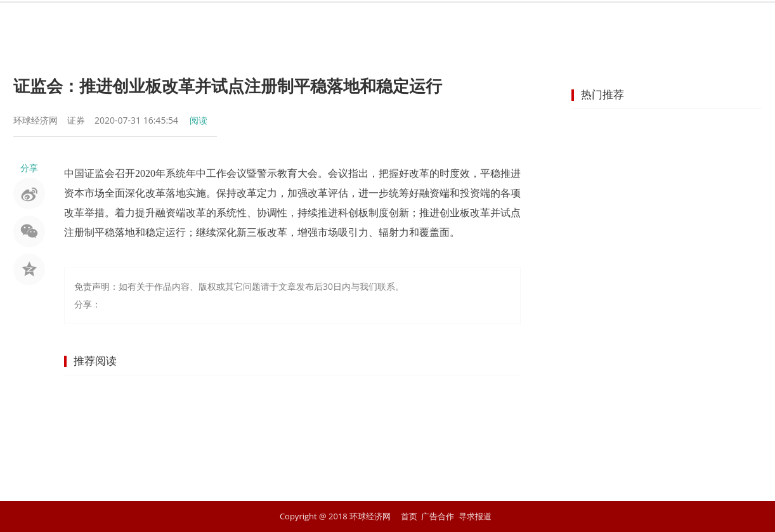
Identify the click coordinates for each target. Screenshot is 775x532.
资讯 (240, 22)
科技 (560, 22)
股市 (286, 22)
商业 (377, 22)
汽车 (514, 22)
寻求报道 (475, 516)
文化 (606, 22)
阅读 (199, 120)
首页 (195, 22)
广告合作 (438, 516)
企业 (423, 22)
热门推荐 (602, 94)
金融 (332, 22)
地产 (469, 22)
